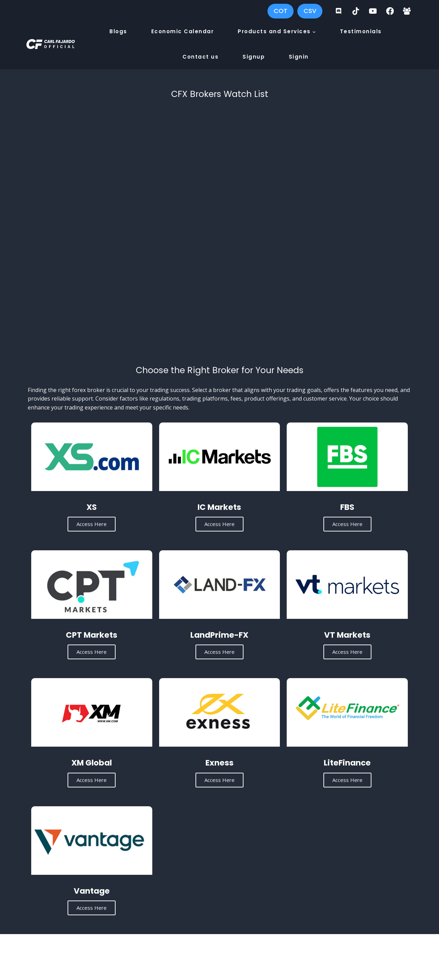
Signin (299, 57)
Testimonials (361, 31)
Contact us (200, 57)
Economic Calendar (183, 31)
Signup (254, 57)
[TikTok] (356, 11)
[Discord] (339, 11)
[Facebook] (390, 11)
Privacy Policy (315, 952)
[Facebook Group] (407, 11)
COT (281, 11)
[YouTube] (373, 11)
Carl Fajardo (139, 952)
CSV (310, 11)
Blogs (118, 31)
